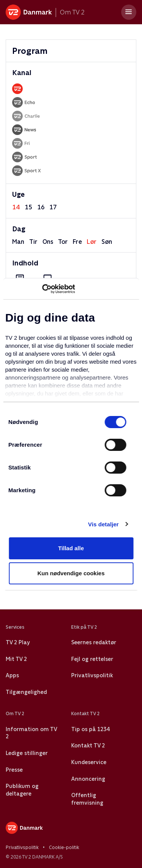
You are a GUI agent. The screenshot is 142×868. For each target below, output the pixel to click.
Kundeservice (89, 762)
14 (16, 207)
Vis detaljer (104, 524)
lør (92, 242)
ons (48, 242)
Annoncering (88, 779)
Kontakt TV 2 (88, 746)
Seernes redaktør (94, 642)
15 (28, 207)
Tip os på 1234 (90, 729)
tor (63, 242)
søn (107, 242)
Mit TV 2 (16, 659)
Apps (12, 675)
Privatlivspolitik (92, 675)
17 (53, 207)
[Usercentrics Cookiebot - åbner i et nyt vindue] (42, 289)
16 (41, 207)
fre (77, 242)
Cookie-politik (64, 848)
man (18, 242)
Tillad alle (71, 548)
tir (33, 242)
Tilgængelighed (26, 692)
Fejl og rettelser (92, 659)
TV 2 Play (18, 642)
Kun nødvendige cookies (71, 573)
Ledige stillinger (27, 753)
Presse (14, 770)
